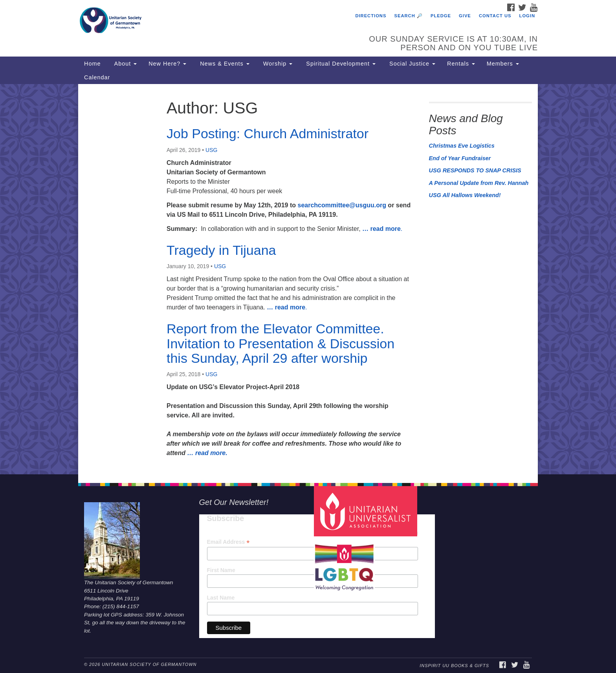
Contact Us (495, 16)
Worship (277, 64)
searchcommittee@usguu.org (342, 205)
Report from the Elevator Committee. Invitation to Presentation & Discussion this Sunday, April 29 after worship (280, 343)
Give (465, 16)
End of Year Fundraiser (460, 158)
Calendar (97, 77)
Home (92, 64)
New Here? (167, 64)
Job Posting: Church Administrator (268, 134)
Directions (371, 16)
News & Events (224, 64)
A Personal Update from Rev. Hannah (479, 183)
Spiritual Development (340, 64)
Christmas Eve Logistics (462, 146)
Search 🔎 (409, 16)
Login (527, 16)
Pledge (441, 16)
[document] (308, 279)
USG (211, 150)
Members (503, 64)
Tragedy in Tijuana (221, 250)
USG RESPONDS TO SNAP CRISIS (475, 170)
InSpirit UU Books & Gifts (454, 666)
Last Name (221, 598)
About (125, 64)
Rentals (461, 64)
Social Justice (411, 64)
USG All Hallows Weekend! (465, 195)
